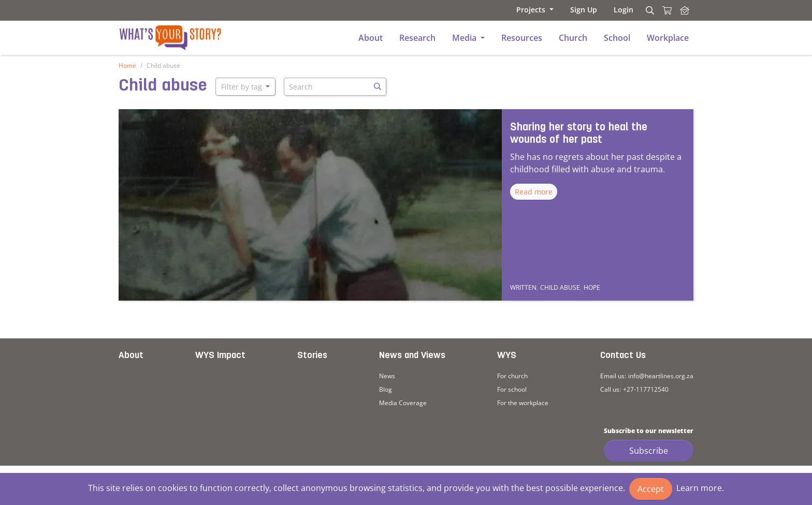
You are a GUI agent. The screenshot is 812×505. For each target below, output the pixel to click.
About (131, 356)
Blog (386, 389)
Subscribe (649, 451)
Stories (312, 356)
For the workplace (523, 403)
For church (512, 376)
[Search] (648, 10)
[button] (535, 10)
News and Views (412, 356)
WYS (507, 356)
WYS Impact (220, 356)
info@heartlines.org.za (661, 376)
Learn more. (700, 488)
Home (127, 65)
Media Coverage (403, 403)
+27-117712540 (646, 389)
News (387, 376)
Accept (651, 489)
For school (512, 389)
